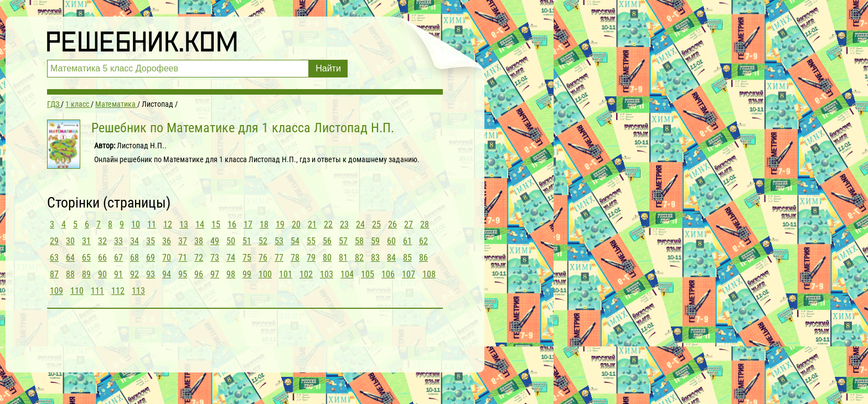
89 (86, 274)
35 (151, 241)
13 (184, 224)
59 (375, 241)
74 (231, 258)
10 (136, 224)
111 (97, 291)
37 (183, 241)
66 (102, 258)
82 (359, 258)
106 (388, 274)
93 (151, 274)
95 (183, 274)
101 (286, 274)
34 (135, 241)
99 (247, 274)
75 (247, 258)
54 (295, 241)
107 (409, 274)
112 (118, 291)
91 (118, 274)
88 (70, 274)
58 (359, 241)
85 (407, 258)
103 (327, 274)
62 (423, 241)
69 (151, 258)
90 (102, 274)
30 (70, 241)
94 (167, 274)
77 (279, 258)
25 (376, 224)
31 (86, 241)
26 (392, 224)
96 (199, 274)
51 (247, 241)
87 (54, 274)
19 (280, 224)
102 (306, 274)
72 (199, 258)
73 (215, 258)
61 (407, 241)
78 (295, 258)
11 (152, 224)
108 (429, 274)
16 (232, 224)
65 (86, 258)
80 (327, 258)
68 (135, 258)
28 (425, 224)
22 (328, 224)
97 (215, 274)
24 (360, 224)
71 (183, 258)
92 (135, 274)
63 (54, 258)
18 (264, 224)
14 (200, 224)
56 (327, 241)
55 (311, 241)
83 (375, 258)
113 (138, 291)
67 (118, 258)
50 (231, 241)
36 (167, 241)
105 (368, 274)
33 (118, 241)
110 (77, 291)
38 (199, 241)
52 (263, 241)
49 (215, 241)
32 (102, 241)
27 (409, 224)
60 (391, 241)
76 (263, 258)
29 (54, 241)
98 (231, 274)
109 (56, 291)
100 (265, 274)
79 (311, 258)
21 (312, 224)
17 (248, 224)
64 (70, 258)
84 (391, 258)
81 (343, 258)
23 (344, 224)
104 (347, 274)
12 (168, 224)
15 (216, 224)
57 (343, 241)
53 (279, 241)
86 (423, 258)
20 (296, 224)
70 (167, 258)
